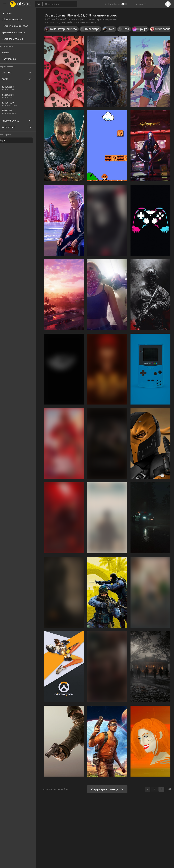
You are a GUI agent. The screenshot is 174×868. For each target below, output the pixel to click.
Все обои (11, 13)
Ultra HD (11, 72)
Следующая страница (108, 789)
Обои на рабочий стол (19, 26)
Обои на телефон (16, 19)
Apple (9, 79)
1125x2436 (14, 95)
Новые (12, 52)
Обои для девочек (16, 39)
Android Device (14, 121)
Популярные (16, 59)
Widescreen (12, 127)
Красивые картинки (18, 32)
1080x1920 (14, 103)
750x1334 (25, 110)
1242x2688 (14, 87)
